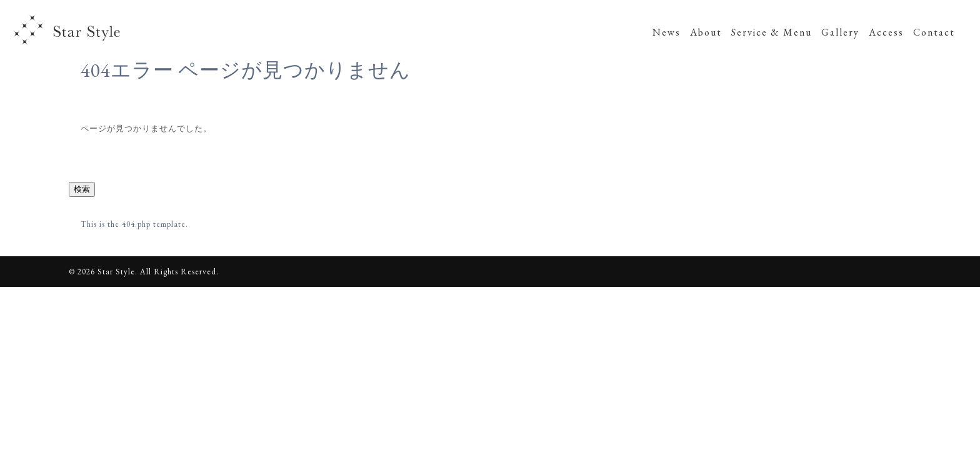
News (667, 32)
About (706, 32)
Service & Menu (772, 32)
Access (886, 32)
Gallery (840, 32)
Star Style (68, 31)
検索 (82, 189)
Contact (934, 32)
